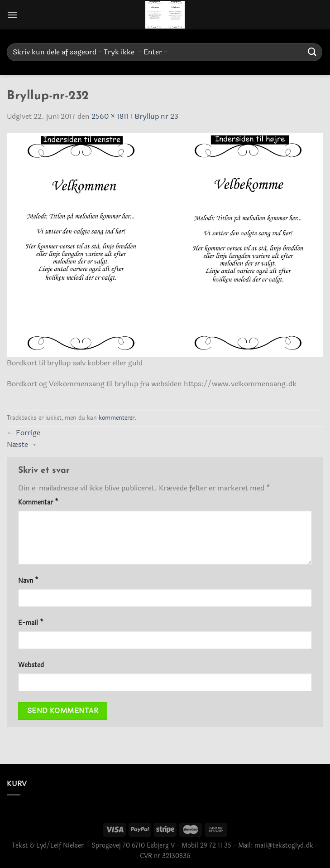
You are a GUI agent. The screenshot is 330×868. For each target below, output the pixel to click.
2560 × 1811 (110, 116)
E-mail (31, 623)
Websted (31, 665)
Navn (28, 581)
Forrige (24, 433)
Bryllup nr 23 (156, 116)
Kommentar (38, 502)
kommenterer (117, 418)
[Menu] (12, 15)
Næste (22, 444)
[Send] (312, 52)
